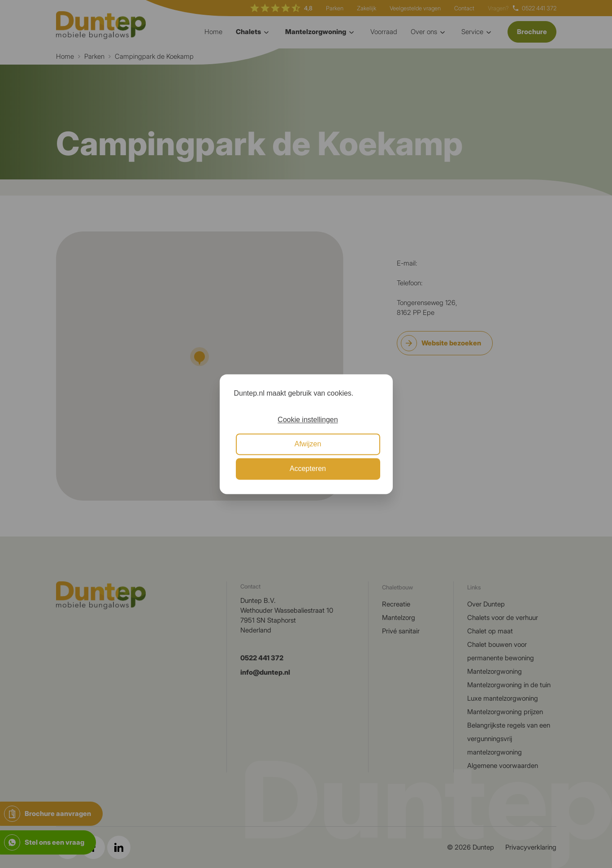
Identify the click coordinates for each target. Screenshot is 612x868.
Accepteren (308, 469)
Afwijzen (308, 444)
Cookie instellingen (308, 420)
